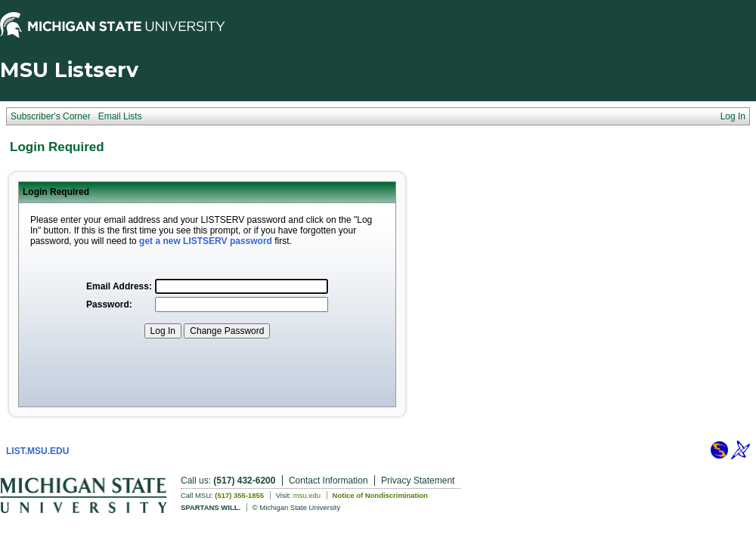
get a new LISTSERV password (206, 241)
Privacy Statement (418, 481)
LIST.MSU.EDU (37, 451)
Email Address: (119, 286)
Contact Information (328, 481)
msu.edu (307, 495)
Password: (109, 304)
